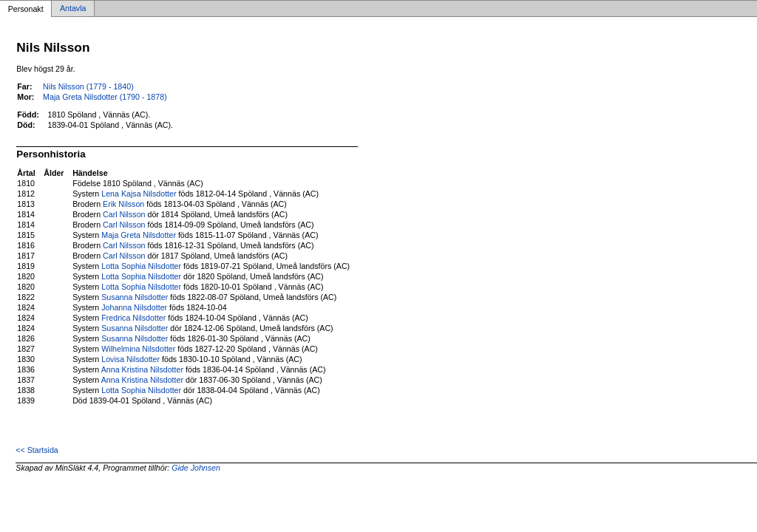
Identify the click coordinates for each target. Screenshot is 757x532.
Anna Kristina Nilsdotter (142, 369)
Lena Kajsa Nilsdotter (139, 194)
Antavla (73, 9)
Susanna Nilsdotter (135, 297)
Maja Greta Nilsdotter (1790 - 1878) (105, 97)
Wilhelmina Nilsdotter (138, 349)
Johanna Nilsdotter (134, 307)
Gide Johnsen (196, 468)
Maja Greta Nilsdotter (139, 235)
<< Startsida (37, 450)
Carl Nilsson (124, 214)
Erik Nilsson (123, 204)
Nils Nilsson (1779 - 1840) (88, 86)
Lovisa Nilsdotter (130, 359)
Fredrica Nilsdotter (133, 318)
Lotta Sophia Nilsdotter (141, 266)
